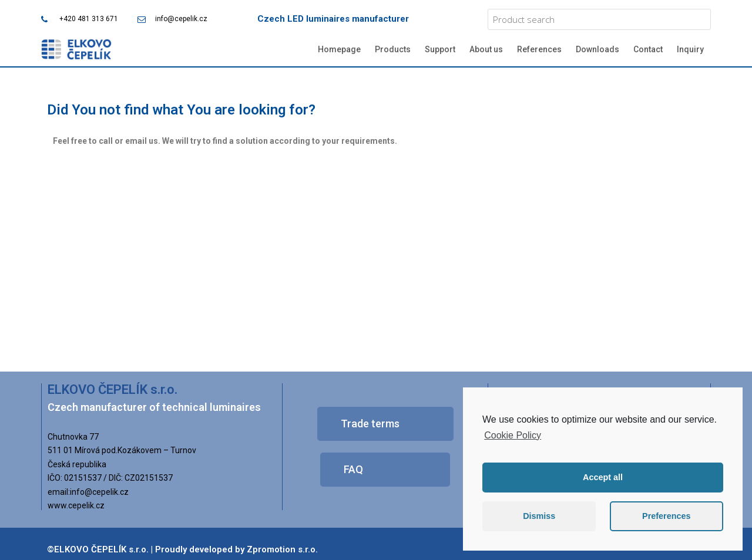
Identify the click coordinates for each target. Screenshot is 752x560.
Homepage (339, 49)
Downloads (597, 49)
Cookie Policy (513, 435)
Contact (648, 49)
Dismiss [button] (539, 516)
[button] (385, 424)
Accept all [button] (603, 477)
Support (440, 49)
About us (486, 49)
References (539, 49)
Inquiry (690, 49)
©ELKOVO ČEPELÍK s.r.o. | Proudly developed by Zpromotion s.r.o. (182, 549)
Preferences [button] (666, 516)
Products (393, 49)
